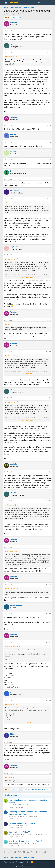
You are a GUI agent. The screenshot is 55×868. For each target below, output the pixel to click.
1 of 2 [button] (7, 18)
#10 (50, 352)
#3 (50, 125)
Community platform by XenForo (21, 866)
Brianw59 (11, 805)
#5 (50, 160)
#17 (50, 642)
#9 (50, 320)
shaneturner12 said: (12, 647)
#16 (50, 614)
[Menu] (6, 3)
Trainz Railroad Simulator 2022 (38, 834)
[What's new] (45, 2)
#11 (50, 398)
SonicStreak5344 (14, 816)
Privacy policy (21, 862)
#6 (50, 179)
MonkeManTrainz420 (15, 843)
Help (28, 862)
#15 (50, 584)
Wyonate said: (10, 57)
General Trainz (33, 816)
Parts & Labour (28, 805)
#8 (50, 255)
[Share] (47, 31)
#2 (50, 52)
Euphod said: (10, 324)
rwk (10, 826)
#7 (50, 199)
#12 (50, 472)
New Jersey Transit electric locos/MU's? (25, 841)
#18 (50, 700)
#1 (50, 31)
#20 (50, 773)
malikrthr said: (10, 505)
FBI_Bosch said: (11, 259)
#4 (50, 142)
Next (14, 18)
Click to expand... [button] (28, 277)
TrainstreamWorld (14, 834)
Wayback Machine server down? (22, 823)
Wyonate (8, 14)
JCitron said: (9, 203)
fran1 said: (9, 777)
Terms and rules (9, 862)
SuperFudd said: (11, 589)
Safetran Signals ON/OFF (19, 832)
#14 (50, 547)
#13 (50, 501)
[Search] (50, 2)
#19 (50, 742)
